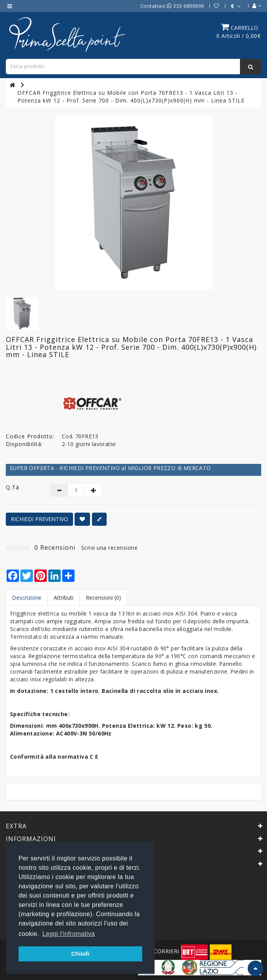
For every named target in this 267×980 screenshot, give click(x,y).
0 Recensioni (55, 547)
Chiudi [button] (80, 954)
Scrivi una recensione (110, 548)
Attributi (64, 598)
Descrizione (27, 598)
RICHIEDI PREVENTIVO (39, 519)
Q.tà (13, 487)
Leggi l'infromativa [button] (69, 934)
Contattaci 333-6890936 (172, 6)
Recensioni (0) (103, 598)
